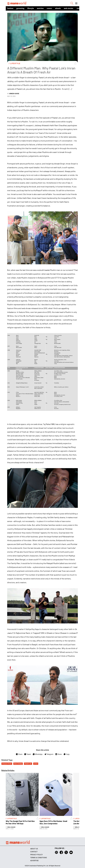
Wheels (58, 8)
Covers (49, 8)
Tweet (28, 754)
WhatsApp (38, 754)
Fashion (10, 8)
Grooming (20, 8)
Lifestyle (31, 8)
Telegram (49, 754)
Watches (40, 8)
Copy (66, 754)
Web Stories (69, 8)
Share (19, 754)
